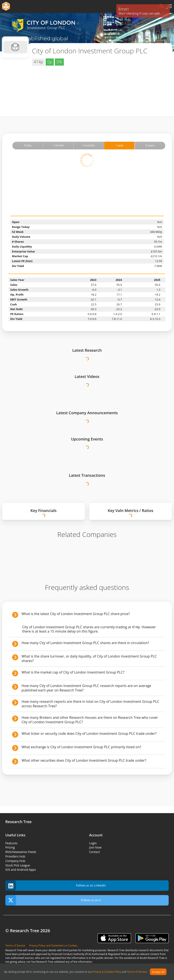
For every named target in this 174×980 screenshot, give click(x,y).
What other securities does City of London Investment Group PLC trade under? (84, 760)
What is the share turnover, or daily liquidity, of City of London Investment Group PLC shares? (89, 658)
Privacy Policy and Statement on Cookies (53, 946)
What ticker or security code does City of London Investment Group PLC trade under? (89, 734)
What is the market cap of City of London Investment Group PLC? (73, 672)
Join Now (95, 847)
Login (93, 843)
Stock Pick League (18, 865)
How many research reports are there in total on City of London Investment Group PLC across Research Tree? (90, 704)
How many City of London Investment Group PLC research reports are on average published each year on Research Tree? (86, 688)
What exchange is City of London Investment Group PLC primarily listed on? (81, 747)
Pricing (10, 847)
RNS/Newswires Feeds (21, 852)
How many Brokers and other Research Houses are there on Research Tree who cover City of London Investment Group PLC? (90, 720)
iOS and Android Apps (21, 870)
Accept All (158, 972)
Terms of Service (137, 972)
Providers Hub (15, 856)
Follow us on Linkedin (56, 886)
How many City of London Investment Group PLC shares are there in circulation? (85, 643)
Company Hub (15, 861)
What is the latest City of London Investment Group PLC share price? (76, 614)
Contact (95, 852)
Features (11, 843)
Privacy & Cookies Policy (107, 972)
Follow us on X (53, 900)
